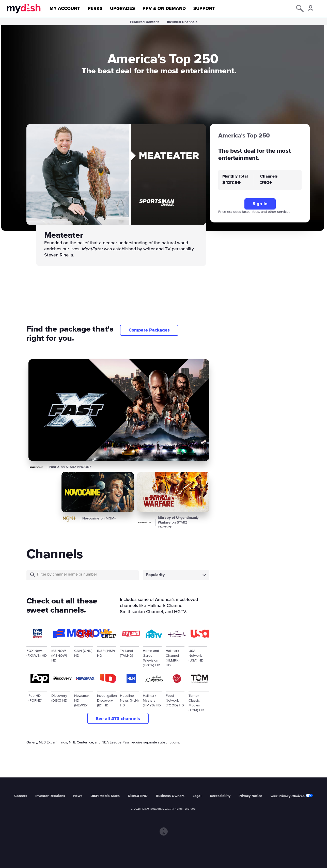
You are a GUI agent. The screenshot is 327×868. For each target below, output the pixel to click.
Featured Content (144, 22)
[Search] (86, 574)
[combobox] (176, 575)
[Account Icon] (310, 9)
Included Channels (182, 22)
